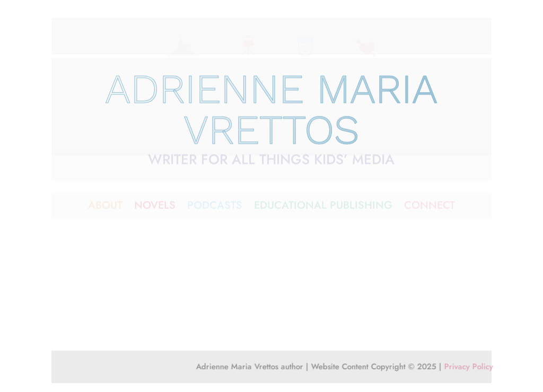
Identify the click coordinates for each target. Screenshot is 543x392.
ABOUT (105, 207)
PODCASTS (215, 207)
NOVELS (155, 207)
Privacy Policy (475, 368)
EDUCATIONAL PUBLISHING (323, 207)
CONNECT (430, 207)
